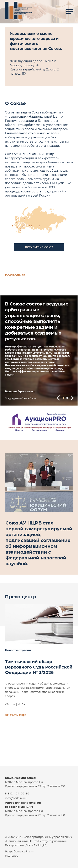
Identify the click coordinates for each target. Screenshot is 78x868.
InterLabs (11, 856)
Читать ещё (16, 715)
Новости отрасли (18, 650)
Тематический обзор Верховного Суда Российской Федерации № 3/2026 (39, 667)
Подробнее (15, 275)
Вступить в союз (39, 247)
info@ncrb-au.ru (16, 798)
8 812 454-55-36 (17, 793)
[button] (58, 398)
